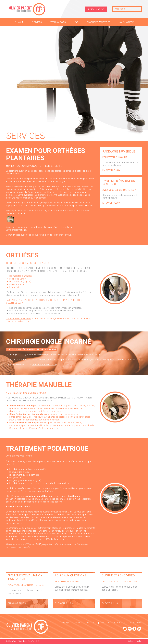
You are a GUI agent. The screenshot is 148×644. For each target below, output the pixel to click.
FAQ (103, 623)
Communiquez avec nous (18, 235)
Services (76, 623)
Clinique (66, 623)
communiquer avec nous (44, 364)
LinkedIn (139, 629)
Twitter (125, 629)
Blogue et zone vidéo (117, 623)
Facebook (134, 629)
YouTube (130, 629)
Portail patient (96, 9)
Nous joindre (136, 623)
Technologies (89, 623)
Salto (139, 641)
